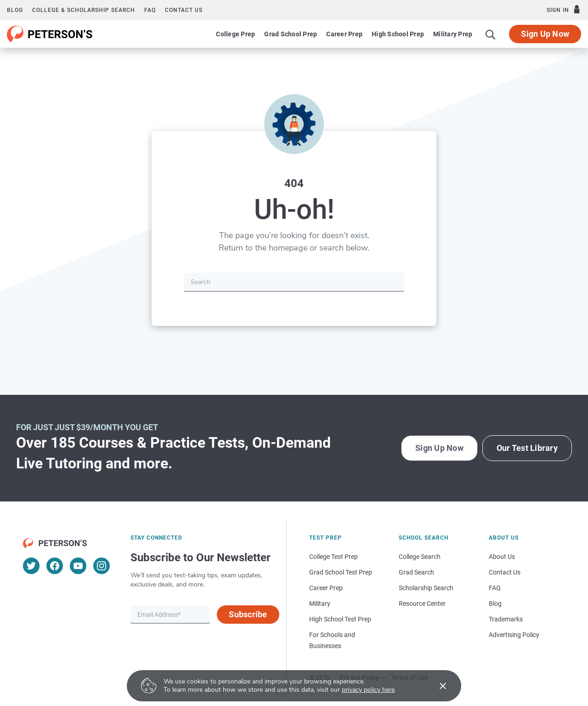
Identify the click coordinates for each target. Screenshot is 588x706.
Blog (15, 10)
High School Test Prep (340, 619)
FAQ (150, 10)
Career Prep (344, 34)
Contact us (184, 10)
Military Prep (453, 34)
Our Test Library (527, 448)
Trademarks (506, 619)
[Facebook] (55, 566)
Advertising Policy (514, 635)
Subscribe (248, 614)
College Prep (235, 34)
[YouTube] (78, 566)
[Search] (491, 34)
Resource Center (422, 604)
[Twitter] (31, 566)
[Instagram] (102, 566)
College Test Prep (334, 557)
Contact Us (505, 572)
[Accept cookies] (436, 686)
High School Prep (398, 34)
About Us (502, 557)
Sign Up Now (545, 34)
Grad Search (416, 572)
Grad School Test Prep (341, 572)
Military (320, 604)
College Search (420, 557)
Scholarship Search (426, 588)
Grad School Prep (291, 34)
